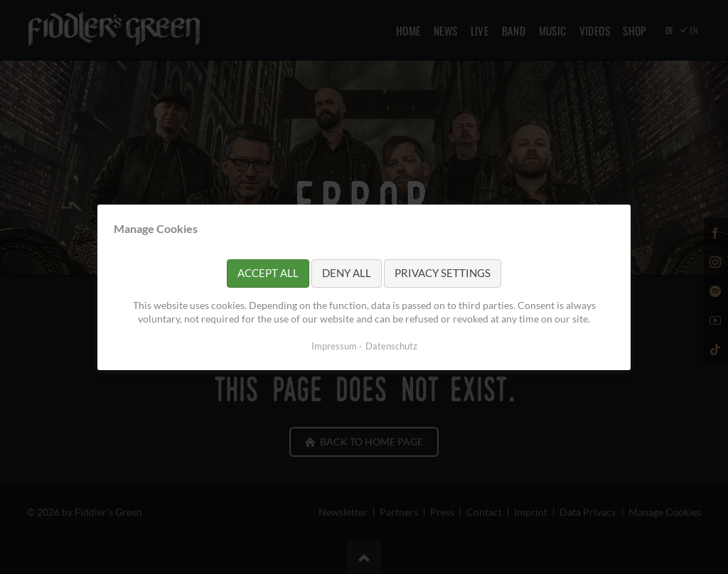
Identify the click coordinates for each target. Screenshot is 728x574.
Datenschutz (391, 345)
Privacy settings (443, 273)
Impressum (334, 345)
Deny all (347, 273)
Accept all (268, 273)
